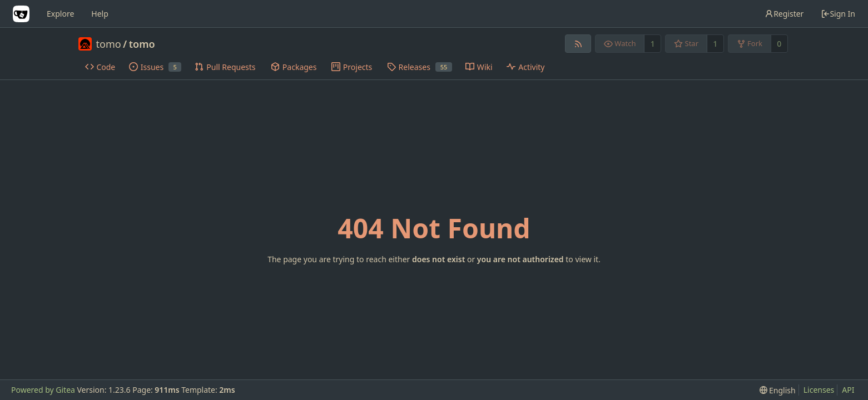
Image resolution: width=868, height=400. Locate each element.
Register (784, 14)
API (848, 390)
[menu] (778, 390)
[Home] (21, 14)
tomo (109, 44)
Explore (60, 14)
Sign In (838, 14)
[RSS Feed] (578, 44)
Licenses (819, 390)
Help (100, 14)
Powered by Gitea (43, 390)
